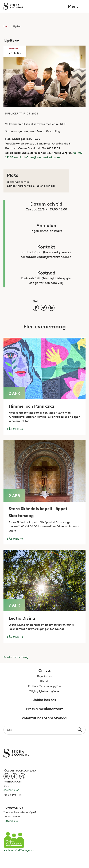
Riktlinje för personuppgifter (45, 686)
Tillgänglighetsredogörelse (44, 691)
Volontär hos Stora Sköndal (44, 718)
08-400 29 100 (11, 790)
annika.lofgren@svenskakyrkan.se (37, 157)
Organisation (45, 676)
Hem (6, 26)
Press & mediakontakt (45, 709)
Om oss (45, 671)
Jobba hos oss (44, 700)
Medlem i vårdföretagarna (18, 850)
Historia (45, 681)
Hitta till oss (11, 821)
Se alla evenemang (16, 657)
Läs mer (15, 429)
